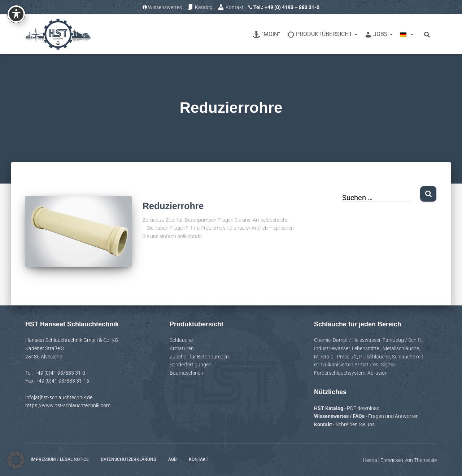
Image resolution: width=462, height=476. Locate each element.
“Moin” (266, 34)
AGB (173, 459)
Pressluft (347, 357)
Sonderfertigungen (191, 365)
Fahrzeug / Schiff (402, 340)
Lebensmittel (366, 348)
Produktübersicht (322, 34)
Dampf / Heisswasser (357, 340)
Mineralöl (324, 357)
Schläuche (181, 340)
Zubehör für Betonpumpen (199, 357)
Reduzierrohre (173, 206)
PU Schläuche (374, 357)
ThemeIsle (425, 460)
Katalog (200, 7)
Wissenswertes (162, 7)
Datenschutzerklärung (128, 459)
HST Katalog (329, 408)
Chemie (322, 340)
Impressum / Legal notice (60, 459)
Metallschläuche (401, 348)
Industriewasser (332, 348)
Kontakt (230, 7)
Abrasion (378, 373)
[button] (16, 460)
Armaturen (182, 348)
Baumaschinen (186, 373)
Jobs (379, 34)
